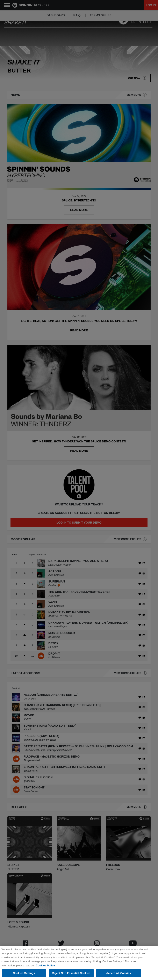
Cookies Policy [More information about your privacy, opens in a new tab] (45, 972)
